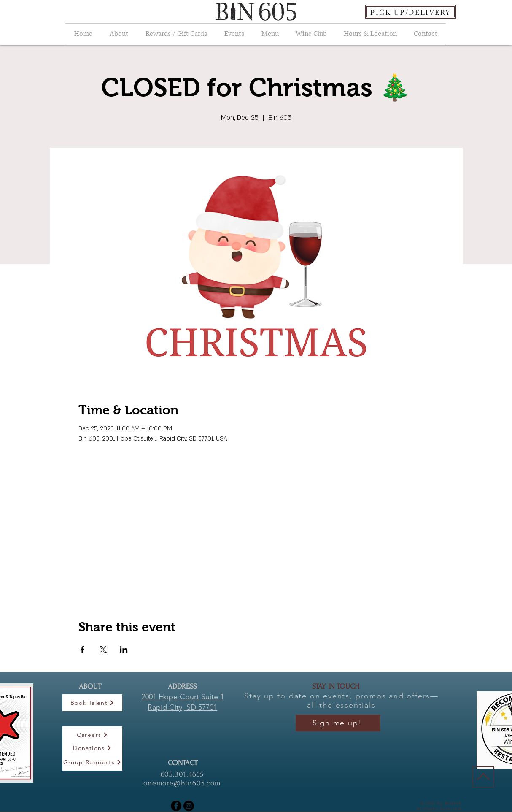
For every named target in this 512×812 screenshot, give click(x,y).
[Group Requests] (92, 762)
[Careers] (92, 735)
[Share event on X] (103, 650)
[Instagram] (189, 806)
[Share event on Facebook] (82, 650)
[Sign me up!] (338, 723)
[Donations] (92, 748)
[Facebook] (176, 806)
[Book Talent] (92, 703)
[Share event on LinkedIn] (124, 650)
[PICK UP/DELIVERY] (411, 12)
